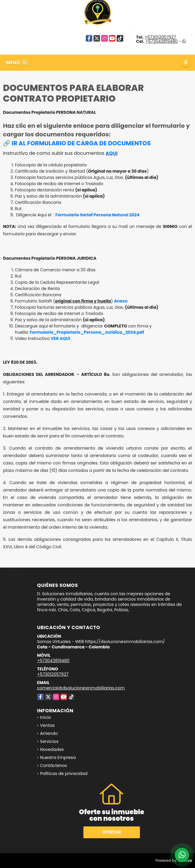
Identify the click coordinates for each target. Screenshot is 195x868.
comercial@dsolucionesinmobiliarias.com (81, 688)
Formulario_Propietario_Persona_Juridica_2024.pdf (87, 332)
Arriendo (49, 733)
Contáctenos (54, 765)
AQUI (112, 153)
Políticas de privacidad (64, 774)
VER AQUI (60, 338)
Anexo (121, 301)
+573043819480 (162, 41)
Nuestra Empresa (58, 757)
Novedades (52, 749)
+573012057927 (160, 37)
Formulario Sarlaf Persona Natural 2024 (97, 215)
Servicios (49, 741)
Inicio (46, 717)
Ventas (47, 725)
